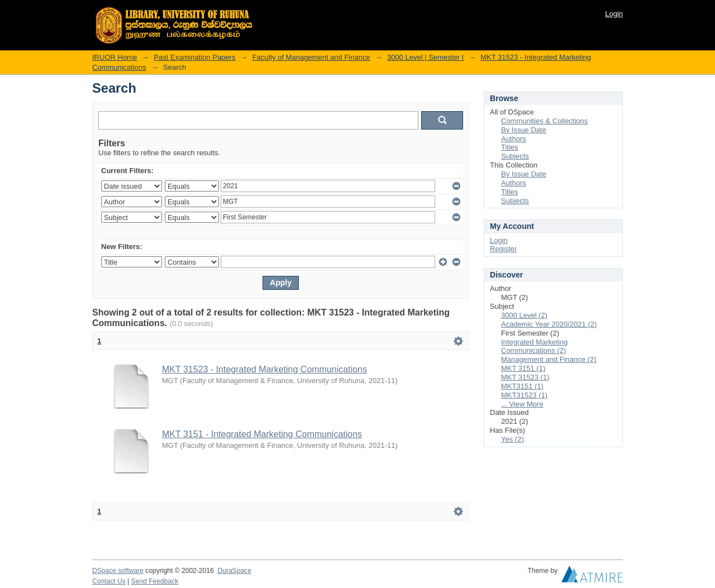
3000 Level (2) (524, 315)
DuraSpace (234, 571)
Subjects (515, 156)
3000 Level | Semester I (425, 57)
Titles (510, 147)
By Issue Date (524, 130)
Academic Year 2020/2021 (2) (549, 324)
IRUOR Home (115, 57)
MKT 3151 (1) (523, 368)
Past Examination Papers (194, 57)
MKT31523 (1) (524, 395)
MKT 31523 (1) (525, 377)
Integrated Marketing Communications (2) (534, 346)
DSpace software (118, 571)
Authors (514, 139)
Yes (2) (513, 439)
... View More (522, 404)
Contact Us (109, 581)
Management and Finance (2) (549, 359)
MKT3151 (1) (522, 386)
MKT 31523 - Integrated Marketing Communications (264, 369)
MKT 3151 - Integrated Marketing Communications (262, 434)
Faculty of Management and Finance (311, 57)
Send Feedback (155, 581)
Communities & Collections (544, 121)
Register (503, 249)
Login (614, 14)
